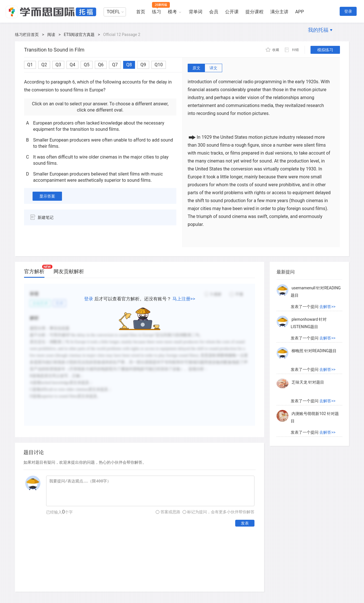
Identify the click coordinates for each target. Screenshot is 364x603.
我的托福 (318, 30)
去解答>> (327, 288)
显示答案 (47, 196)
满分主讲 (279, 12)
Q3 (58, 65)
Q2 (44, 65)
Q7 (115, 65)
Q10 (159, 65)
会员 (214, 12)
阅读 (51, 35)
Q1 (30, 65)
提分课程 (254, 12)
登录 (348, 11)
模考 (172, 12)
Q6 (101, 65)
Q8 (129, 65)
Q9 (143, 65)
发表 (245, 523)
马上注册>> (184, 299)
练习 (157, 12)
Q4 (72, 65)
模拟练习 (325, 50)
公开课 (232, 12)
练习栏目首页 (27, 35)
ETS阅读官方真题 (79, 35)
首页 (141, 12)
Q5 (87, 65)
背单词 (196, 12)
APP (300, 12)
